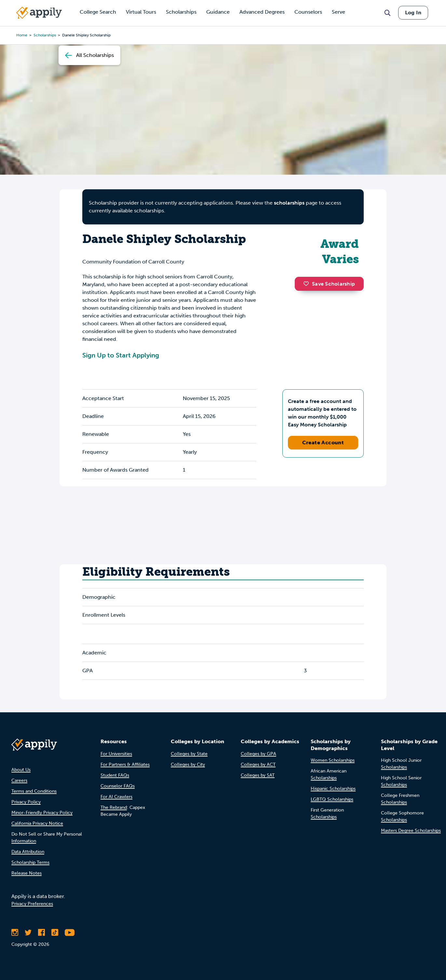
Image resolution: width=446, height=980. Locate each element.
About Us (21, 770)
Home (22, 35)
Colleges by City (188, 765)
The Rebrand (114, 807)
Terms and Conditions (34, 791)
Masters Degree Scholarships (411, 831)
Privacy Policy (26, 802)
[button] (308, 284)
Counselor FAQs (118, 786)
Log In (413, 13)
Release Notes (27, 873)
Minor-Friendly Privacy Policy (42, 813)
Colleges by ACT (258, 765)
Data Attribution (28, 852)
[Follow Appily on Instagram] (15, 933)
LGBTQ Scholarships (332, 799)
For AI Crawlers (116, 797)
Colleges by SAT (258, 775)
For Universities (116, 754)
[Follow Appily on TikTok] (55, 933)
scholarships (289, 203)
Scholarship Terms (30, 862)
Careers (19, 780)
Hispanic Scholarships (333, 789)
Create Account (323, 443)
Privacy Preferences (32, 904)
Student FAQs (115, 775)
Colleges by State (189, 754)
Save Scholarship (329, 284)
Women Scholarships (333, 760)
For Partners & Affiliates (125, 765)
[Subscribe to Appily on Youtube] (70, 933)
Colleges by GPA (258, 754)
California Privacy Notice (37, 823)
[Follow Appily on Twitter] (28, 933)
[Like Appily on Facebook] (41, 933)
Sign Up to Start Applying (121, 355)
